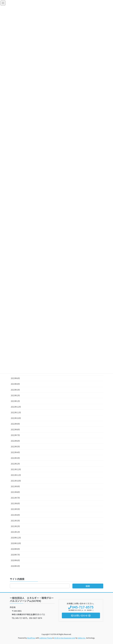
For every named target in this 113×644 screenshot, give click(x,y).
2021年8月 (15, 492)
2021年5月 (15, 509)
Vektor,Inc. (82, 638)
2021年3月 (15, 521)
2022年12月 (16, 407)
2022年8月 (15, 429)
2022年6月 (15, 441)
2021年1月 (15, 532)
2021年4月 (15, 515)
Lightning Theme (46, 638)
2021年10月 (16, 481)
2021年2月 (15, 526)
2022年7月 (15, 435)
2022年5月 (15, 447)
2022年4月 (15, 452)
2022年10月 (16, 418)
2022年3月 (15, 458)
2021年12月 (16, 469)
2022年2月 (15, 464)
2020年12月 (16, 538)
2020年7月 (15, 555)
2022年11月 (16, 412)
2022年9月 (15, 424)
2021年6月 (15, 503)
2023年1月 (15, 401)
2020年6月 (15, 560)
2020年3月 (15, 566)
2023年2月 (15, 395)
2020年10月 (16, 543)
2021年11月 (16, 475)
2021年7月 (15, 498)
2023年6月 (15, 378)
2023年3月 (15, 390)
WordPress (31, 638)
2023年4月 (15, 384)
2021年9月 (15, 486)
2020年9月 (15, 549)
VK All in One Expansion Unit (65, 638)
